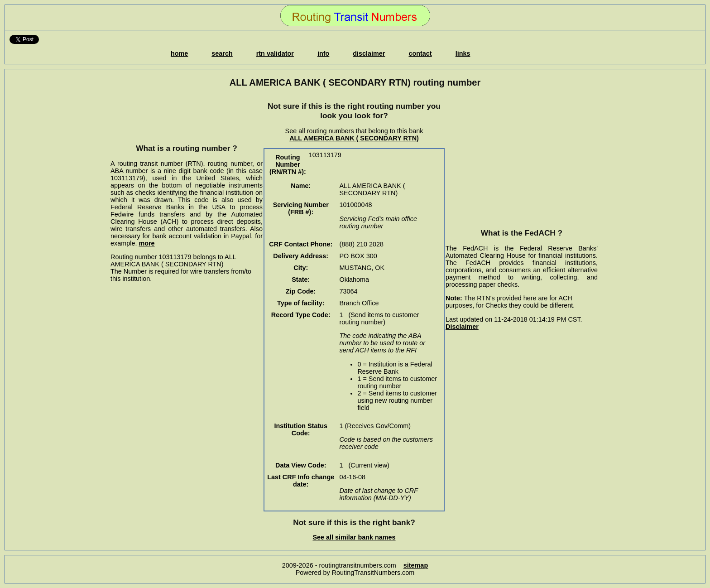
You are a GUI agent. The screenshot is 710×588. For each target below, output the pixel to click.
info (323, 53)
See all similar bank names (354, 537)
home (179, 53)
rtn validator (275, 53)
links (463, 53)
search (222, 53)
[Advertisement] (187, 116)
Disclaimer (462, 327)
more (146, 243)
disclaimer (369, 53)
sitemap (416, 565)
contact (420, 53)
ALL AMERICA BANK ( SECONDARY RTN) (354, 138)
